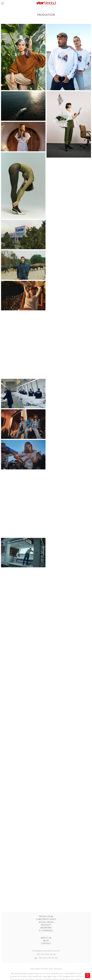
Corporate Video (46, 893)
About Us (46, 911)
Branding (46, 901)
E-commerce (46, 904)
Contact (46, 917)
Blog (46, 914)
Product (46, 898)
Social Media (46, 895)
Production (46, 890)
